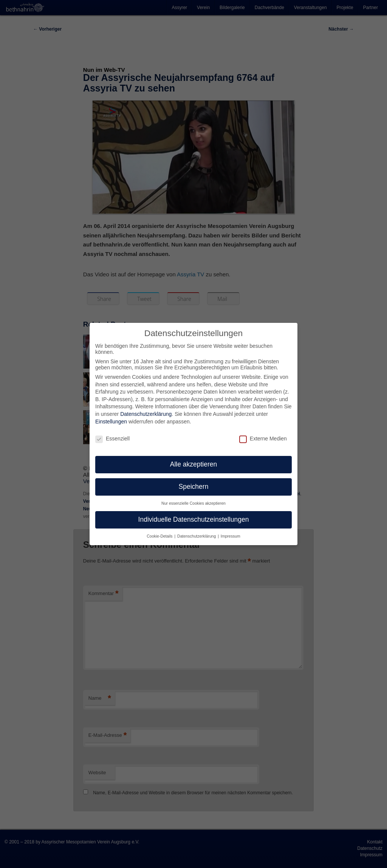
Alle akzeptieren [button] (194, 459)
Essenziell (112, 433)
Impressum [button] (231, 530)
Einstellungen (111, 416)
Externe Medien (263, 433)
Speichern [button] (194, 481)
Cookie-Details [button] (160, 530)
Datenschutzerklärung (146, 409)
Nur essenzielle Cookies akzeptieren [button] (193, 498)
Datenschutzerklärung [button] (197, 530)
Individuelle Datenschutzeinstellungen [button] (194, 514)
